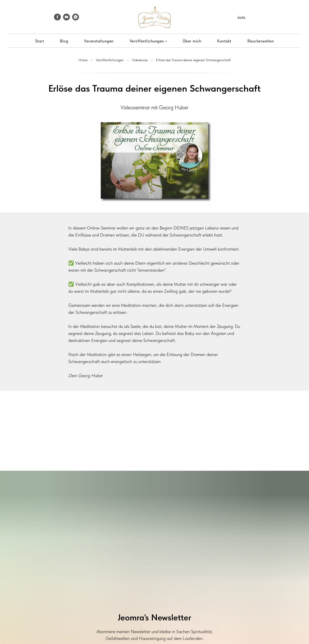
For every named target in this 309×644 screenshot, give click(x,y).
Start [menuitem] (40, 41)
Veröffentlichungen (110, 60)
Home (83, 60)
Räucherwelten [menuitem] (261, 41)
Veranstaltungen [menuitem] (99, 41)
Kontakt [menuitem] (224, 41)
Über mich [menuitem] (192, 41)
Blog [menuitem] (64, 41)
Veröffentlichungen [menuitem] (147, 41)
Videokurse (140, 60)
